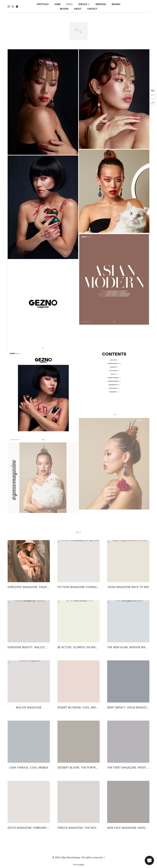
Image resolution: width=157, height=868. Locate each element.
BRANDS (116, 4)
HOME (57, 4)
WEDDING (101, 4)
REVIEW (64, 9)
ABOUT (78, 9)
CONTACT (92, 9)
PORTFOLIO (43, 4)
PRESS (69, 4)
